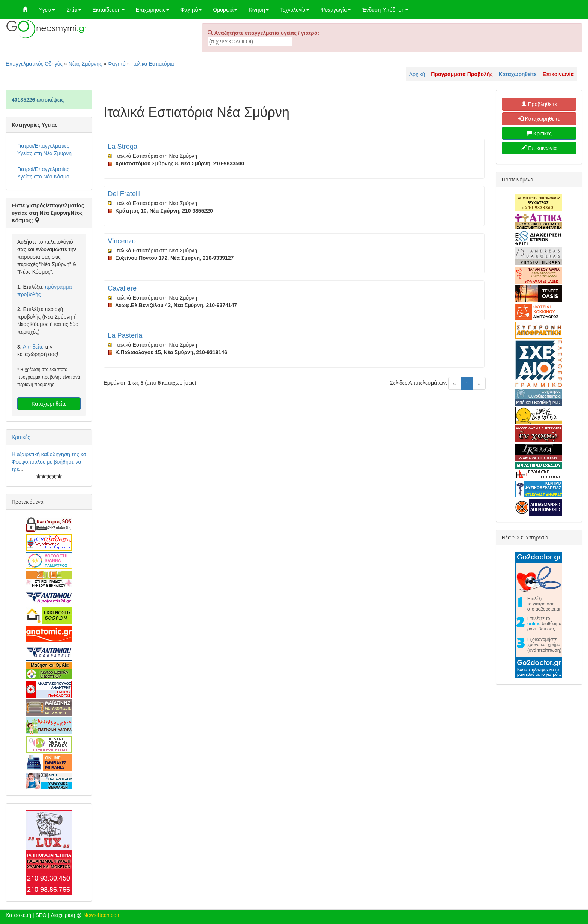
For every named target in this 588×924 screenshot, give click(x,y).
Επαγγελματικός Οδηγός (34, 64)
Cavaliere (122, 288)
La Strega (122, 147)
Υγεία (47, 10)
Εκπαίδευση (109, 10)
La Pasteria (125, 335)
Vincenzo (122, 241)
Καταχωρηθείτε (49, 404)
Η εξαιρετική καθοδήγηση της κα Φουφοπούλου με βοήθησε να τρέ (49, 462)
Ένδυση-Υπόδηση (385, 10)
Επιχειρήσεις (152, 10)
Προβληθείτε (539, 104)
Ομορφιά (225, 10)
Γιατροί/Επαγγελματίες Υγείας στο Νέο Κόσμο (43, 173)
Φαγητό (191, 10)
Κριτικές (21, 437)
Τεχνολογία (295, 10)
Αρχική (417, 74)
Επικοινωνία (539, 148)
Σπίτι (74, 10)
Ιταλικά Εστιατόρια (152, 64)
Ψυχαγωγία (336, 10)
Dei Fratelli (124, 194)
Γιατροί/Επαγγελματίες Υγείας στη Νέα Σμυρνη (44, 150)
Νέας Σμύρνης (85, 64)
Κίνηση (259, 10)
